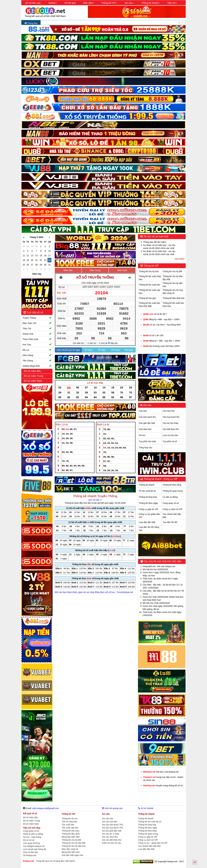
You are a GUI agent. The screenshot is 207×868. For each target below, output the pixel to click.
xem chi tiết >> (95, 500)
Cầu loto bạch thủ (147, 417)
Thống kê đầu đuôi (71, 834)
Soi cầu (147, 405)
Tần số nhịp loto (69, 822)
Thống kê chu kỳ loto (149, 271)
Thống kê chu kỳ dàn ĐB (73, 843)
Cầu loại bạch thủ (171, 417)
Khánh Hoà (37, 334)
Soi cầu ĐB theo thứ (112, 840)
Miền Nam (122, 270)
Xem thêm (179, 259)
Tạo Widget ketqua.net (34, 846)
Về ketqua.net (30, 855)
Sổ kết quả (70, 3)
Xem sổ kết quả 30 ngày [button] (68, 350)
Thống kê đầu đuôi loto (174, 298)
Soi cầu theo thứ (110, 837)
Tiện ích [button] (172, 3)
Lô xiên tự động (170, 497)
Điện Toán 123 (37, 323)
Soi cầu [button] (129, 3)
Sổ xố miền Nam (31, 824)
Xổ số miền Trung (34, 376)
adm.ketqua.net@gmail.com (46, 808)
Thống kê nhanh (147, 485)
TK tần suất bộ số (147, 491)
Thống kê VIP (151, 266)
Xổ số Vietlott (146, 808)
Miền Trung (95, 270)
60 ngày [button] (89, 350)
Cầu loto (143, 411)
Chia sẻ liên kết (30, 852)
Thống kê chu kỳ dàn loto (74, 846)
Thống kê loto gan (147, 298)
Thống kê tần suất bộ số (150, 822)
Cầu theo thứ (145, 429)
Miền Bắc (68, 270)
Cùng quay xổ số (171, 503)
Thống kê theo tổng (172, 485)
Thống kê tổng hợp (148, 497)
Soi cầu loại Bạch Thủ (113, 828)
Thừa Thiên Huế (37, 339)
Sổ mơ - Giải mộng (32, 837)
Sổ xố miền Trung (31, 821)
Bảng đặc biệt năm (71, 837)
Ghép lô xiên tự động (33, 834)
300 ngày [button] (129, 350)
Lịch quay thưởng (31, 843)
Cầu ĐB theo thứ (171, 429)
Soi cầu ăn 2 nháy (111, 834)
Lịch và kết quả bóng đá (34, 849)
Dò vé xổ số (29, 840)
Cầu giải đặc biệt (147, 423)
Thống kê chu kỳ (70, 819)
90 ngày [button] (102, 350)
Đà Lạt (37, 350)
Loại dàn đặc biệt (147, 522)
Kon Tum (37, 344)
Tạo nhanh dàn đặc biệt (149, 846)
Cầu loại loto (169, 411)
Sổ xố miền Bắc (31, 818)
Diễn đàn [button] (88, 3)
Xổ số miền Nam (33, 381)
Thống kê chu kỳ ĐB (172, 271)
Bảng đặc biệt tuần (71, 852)
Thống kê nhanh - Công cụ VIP (160, 479)
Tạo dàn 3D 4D (170, 522)
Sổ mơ (142, 435)
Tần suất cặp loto (70, 828)
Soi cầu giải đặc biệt (112, 831)
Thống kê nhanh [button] (151, 3)
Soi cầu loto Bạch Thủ (113, 825)
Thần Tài (37, 328)
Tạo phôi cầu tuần (148, 441)
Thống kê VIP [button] (109, 3)
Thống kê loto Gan (71, 831)
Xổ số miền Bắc (33, 371)
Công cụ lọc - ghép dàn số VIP (153, 843)
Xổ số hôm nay (33, 3)
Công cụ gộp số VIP (149, 509)
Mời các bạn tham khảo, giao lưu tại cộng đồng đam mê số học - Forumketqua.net (94, 592)
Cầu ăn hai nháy (170, 423)
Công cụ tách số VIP (172, 509)
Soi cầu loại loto (110, 822)
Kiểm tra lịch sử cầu (112, 843)
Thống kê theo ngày (148, 503)
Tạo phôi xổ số (170, 441)
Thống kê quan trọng (173, 491)
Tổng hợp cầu (146, 448)
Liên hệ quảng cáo (112, 808)
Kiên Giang (37, 355)
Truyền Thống (37, 318)
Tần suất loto (68, 825)
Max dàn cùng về (70, 849)
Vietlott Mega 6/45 (37, 366)
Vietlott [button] (53, 3)
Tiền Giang (37, 361)
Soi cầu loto (108, 819)
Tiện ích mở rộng (32, 828)
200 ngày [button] (115, 350)
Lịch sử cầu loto (170, 435)
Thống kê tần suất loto (150, 285)
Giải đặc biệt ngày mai (72, 855)
